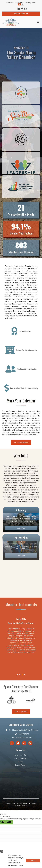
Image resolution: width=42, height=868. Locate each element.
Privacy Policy (20, 765)
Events (34, 3)
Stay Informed (20, 3)
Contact (9, 3)
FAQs (20, 762)
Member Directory (21, 755)
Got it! (33, 861)
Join (13, 3)
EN (19, 4)
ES (22, 4)
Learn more (19, 865)
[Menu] (38, 22)
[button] (17, 675)
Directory (28, 3)
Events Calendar (20, 758)
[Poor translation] (9, 822)
